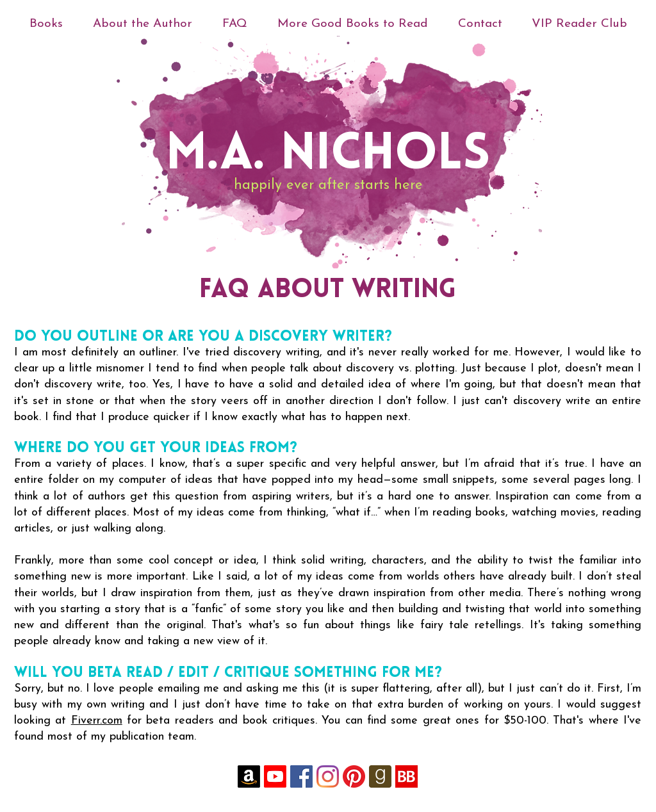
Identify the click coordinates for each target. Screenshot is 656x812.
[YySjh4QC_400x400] (406, 776)
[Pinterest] (354, 776)
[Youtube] (275, 776)
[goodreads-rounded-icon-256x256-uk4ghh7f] (380, 776)
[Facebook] (301, 776)
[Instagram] (328, 776)
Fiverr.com (97, 721)
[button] (142, 24)
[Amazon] (249, 776)
